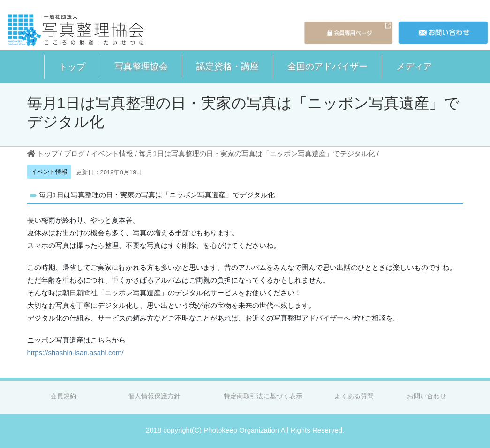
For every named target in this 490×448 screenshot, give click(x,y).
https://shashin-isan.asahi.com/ (75, 353)
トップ (72, 67)
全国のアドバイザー (328, 66)
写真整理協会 (141, 66)
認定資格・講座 (228, 66)
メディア (414, 66)
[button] (72, 67)
